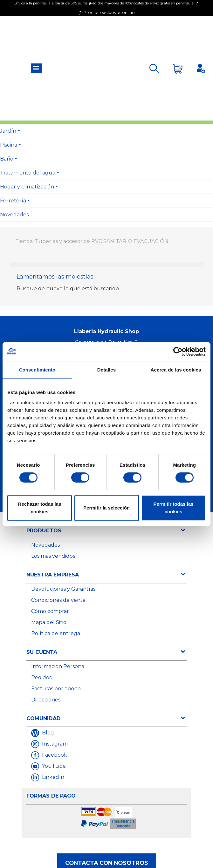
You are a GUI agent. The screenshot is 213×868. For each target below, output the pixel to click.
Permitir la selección (106, 508)
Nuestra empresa (53, 575)
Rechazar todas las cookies (40, 508)
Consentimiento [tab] (37, 370)
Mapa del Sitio (49, 622)
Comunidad (44, 718)
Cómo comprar (50, 611)
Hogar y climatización (27, 187)
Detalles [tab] (106, 370)
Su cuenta (42, 652)
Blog (47, 733)
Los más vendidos (53, 556)
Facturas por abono (56, 689)
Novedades (14, 215)
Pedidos (41, 677)
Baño (7, 159)
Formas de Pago (51, 796)
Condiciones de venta (58, 600)
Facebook (54, 755)
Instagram (54, 744)
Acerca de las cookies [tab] (176, 370)
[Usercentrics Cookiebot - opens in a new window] (178, 352)
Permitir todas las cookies (174, 508)
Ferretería (13, 201)
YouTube (53, 766)
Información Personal (58, 666)
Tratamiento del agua (28, 173)
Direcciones (46, 700)
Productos (44, 531)
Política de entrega (56, 633)
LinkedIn (52, 777)
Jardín (8, 131)
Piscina (9, 145)
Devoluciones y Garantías (63, 589)
